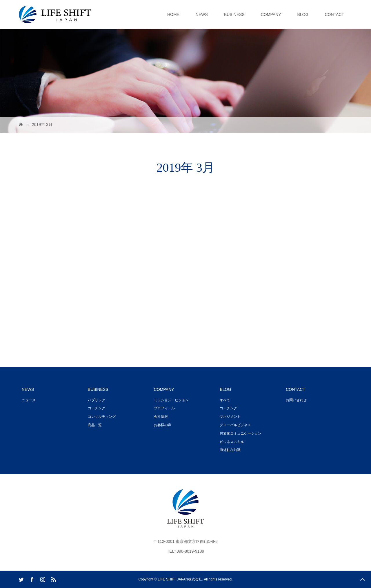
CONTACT (334, 14)
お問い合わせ (296, 400)
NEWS (202, 14)
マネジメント (230, 417)
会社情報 (161, 417)
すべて (225, 400)
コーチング (97, 408)
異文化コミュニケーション (241, 433)
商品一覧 (95, 425)
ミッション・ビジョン (171, 400)
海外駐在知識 (230, 450)
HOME (173, 14)
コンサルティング (102, 417)
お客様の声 (163, 425)
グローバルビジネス (235, 425)
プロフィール (164, 408)
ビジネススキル (232, 442)
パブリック (97, 400)
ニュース (29, 400)
